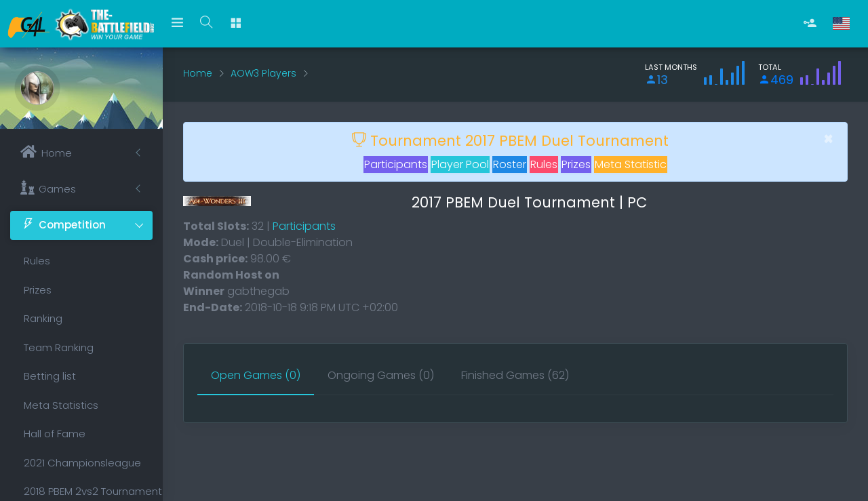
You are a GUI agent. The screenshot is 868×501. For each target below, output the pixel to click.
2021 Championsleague (82, 463)
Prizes (38, 290)
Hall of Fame (55, 434)
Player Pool (460, 164)
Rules (37, 261)
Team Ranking (59, 347)
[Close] (828, 139)
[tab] (256, 376)
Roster (510, 164)
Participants (396, 164)
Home (198, 73)
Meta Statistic (631, 164)
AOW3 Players (263, 73)
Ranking (43, 318)
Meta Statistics (61, 405)
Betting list (50, 376)
